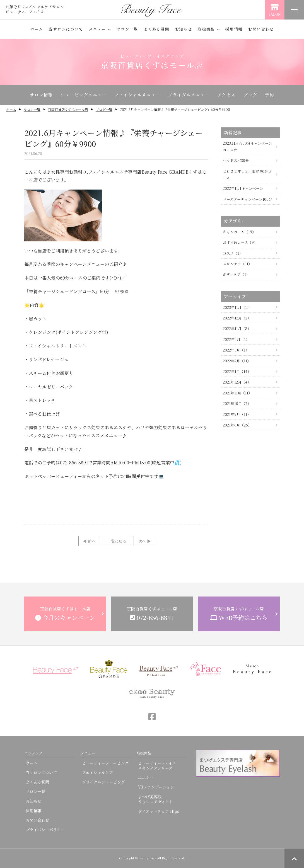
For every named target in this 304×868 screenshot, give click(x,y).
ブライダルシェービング (103, 782)
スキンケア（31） (237, 264)
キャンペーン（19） (239, 232)
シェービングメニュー (84, 95)
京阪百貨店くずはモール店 (68, 109)
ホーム (37, 29)
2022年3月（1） (236, 350)
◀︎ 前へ (89, 541)
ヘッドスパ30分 (236, 160)
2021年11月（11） (237, 393)
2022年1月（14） (237, 371)
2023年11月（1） (237, 307)
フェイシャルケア (97, 772)
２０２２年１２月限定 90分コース (247, 174)
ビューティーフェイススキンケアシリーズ (157, 765)
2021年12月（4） (237, 382)
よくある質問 (156, 29)
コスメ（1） (233, 253)
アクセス (226, 95)
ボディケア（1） (236, 274)
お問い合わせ (261, 29)
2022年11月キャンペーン (243, 188)
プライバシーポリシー (45, 830)
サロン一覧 (127, 29)
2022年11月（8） (237, 328)
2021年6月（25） (237, 425)
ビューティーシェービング (105, 763)
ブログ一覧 (104, 109)
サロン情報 (41, 95)
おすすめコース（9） (240, 242)
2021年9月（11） (237, 414)
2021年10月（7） (237, 403)
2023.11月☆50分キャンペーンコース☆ (248, 146)
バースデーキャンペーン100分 (248, 199)
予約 (270, 95)
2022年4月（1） (236, 339)
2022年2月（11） (237, 361)
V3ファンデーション (156, 787)
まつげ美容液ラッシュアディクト (155, 799)
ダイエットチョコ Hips (159, 811)
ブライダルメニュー (189, 95)
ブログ (250, 95)
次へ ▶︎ (144, 541)
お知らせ (184, 29)
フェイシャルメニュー (137, 95)
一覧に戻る (117, 541)
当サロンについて (66, 29)
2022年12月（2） (237, 318)
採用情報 (234, 29)
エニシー (146, 777)
